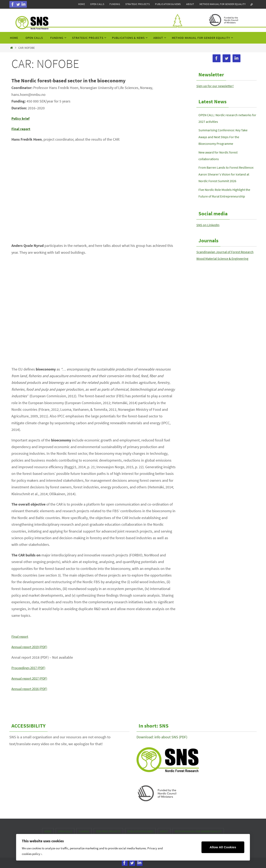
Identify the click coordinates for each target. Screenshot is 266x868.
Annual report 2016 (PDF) (31, 689)
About (190, 4)
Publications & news (168, 4)
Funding (115, 4)
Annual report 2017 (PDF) (31, 678)
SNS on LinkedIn (209, 232)
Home (82, 4)
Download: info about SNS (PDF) (162, 737)
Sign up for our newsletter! (217, 86)
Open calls (97, 4)
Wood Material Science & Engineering (225, 272)
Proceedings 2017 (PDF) (30, 668)
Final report (21, 636)
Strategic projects (137, 4)
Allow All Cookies (223, 847)
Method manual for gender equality (223, 4)
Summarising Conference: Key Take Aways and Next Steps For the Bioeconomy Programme (226, 137)
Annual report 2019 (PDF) (31, 647)
